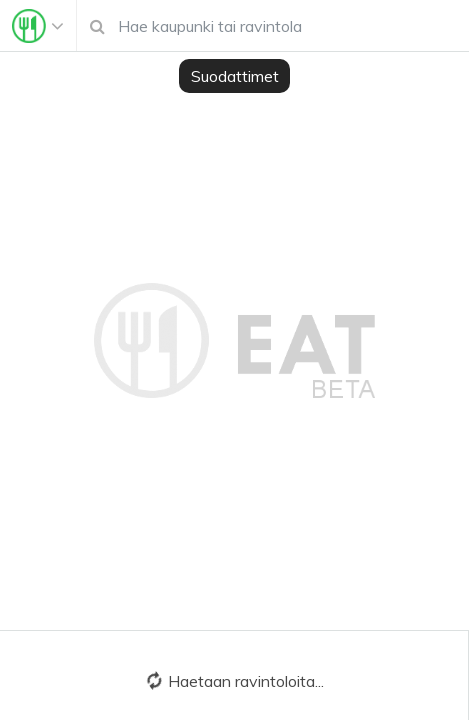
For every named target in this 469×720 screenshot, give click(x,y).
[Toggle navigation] (38, 26)
